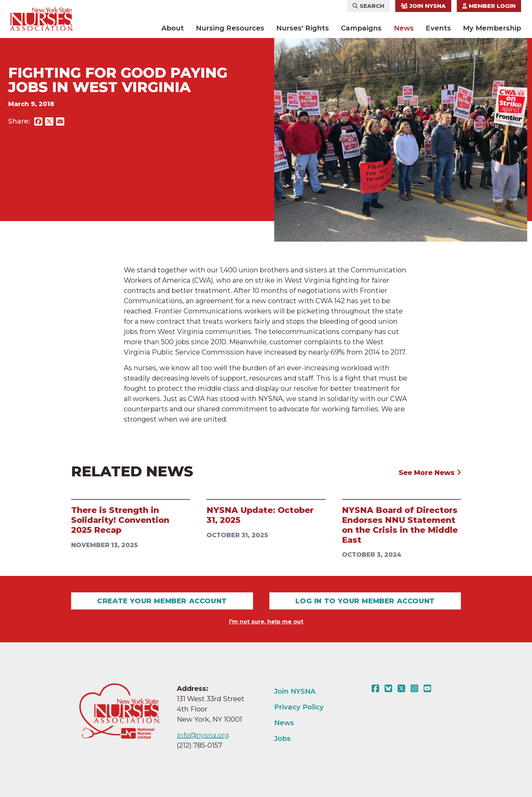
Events (438, 28)
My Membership (492, 28)
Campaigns (361, 28)
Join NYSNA (423, 6)
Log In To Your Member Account (365, 601)
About (173, 28)
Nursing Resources (230, 28)
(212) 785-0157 (199, 745)
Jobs (282, 738)
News (404, 28)
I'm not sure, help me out (266, 622)
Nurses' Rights (303, 28)
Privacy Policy (299, 707)
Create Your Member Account (162, 601)
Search (368, 6)
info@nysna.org (203, 735)
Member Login (489, 6)
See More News (430, 473)
